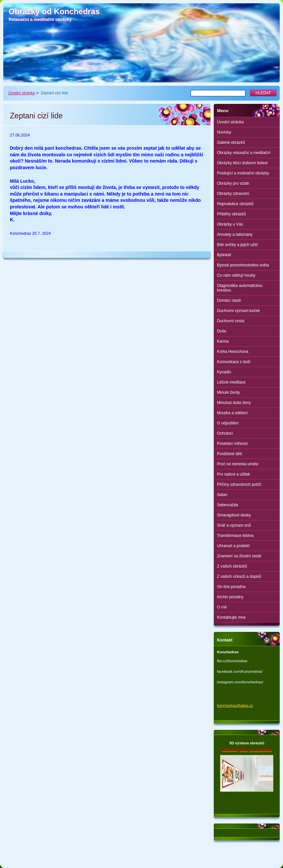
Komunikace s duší (234, 362)
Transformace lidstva (235, 536)
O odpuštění (228, 423)
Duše (222, 331)
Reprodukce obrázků (235, 204)
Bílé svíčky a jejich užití (237, 245)
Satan (222, 495)
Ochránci (225, 433)
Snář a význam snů (234, 525)
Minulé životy (228, 392)
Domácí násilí (229, 300)
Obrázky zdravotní (233, 194)
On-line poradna (231, 587)
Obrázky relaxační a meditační (244, 153)
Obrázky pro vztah (233, 183)
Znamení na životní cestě (239, 556)
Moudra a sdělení (232, 413)
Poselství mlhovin (232, 444)
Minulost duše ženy (234, 403)
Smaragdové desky (234, 515)
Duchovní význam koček (238, 311)
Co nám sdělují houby (236, 275)
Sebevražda (228, 505)
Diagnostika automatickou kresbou (240, 288)
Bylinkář (224, 255)
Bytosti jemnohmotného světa (243, 265)
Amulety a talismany (235, 234)
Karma (223, 341)
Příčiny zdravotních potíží (239, 484)
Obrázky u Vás (230, 224)
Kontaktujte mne (231, 617)
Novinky (224, 132)
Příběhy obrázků (231, 214)
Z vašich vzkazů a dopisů (239, 576)
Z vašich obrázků (232, 566)
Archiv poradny (230, 597)
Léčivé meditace (231, 382)
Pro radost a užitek (234, 474)
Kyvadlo (224, 372)
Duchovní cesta (231, 321)
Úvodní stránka (22, 93)
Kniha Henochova (233, 352)
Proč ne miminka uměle (238, 464)
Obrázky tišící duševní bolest (242, 163)
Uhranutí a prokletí (233, 546)
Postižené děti (229, 454)
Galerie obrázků (231, 142)
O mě (222, 607)
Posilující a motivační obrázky (243, 173)
